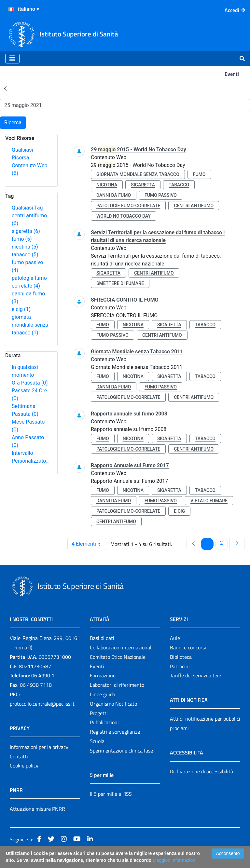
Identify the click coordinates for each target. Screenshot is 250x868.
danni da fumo (114, 195)
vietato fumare (209, 501)
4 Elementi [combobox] (89, 544)
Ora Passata (30, 383)
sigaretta (26, 231)
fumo (22, 239)
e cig (21, 309)
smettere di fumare (120, 283)
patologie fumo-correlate (128, 206)
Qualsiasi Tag (27, 208)
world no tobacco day (124, 216)
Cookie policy (24, 766)
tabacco (25, 255)
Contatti (19, 756)
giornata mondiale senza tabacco (30, 325)
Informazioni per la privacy (39, 747)
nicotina (25, 247)
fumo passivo (161, 195)
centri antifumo (194, 206)
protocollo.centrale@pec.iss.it (42, 704)
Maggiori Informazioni (174, 860)
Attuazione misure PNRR (37, 809)
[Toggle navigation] (12, 59)
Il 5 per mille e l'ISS (111, 794)
